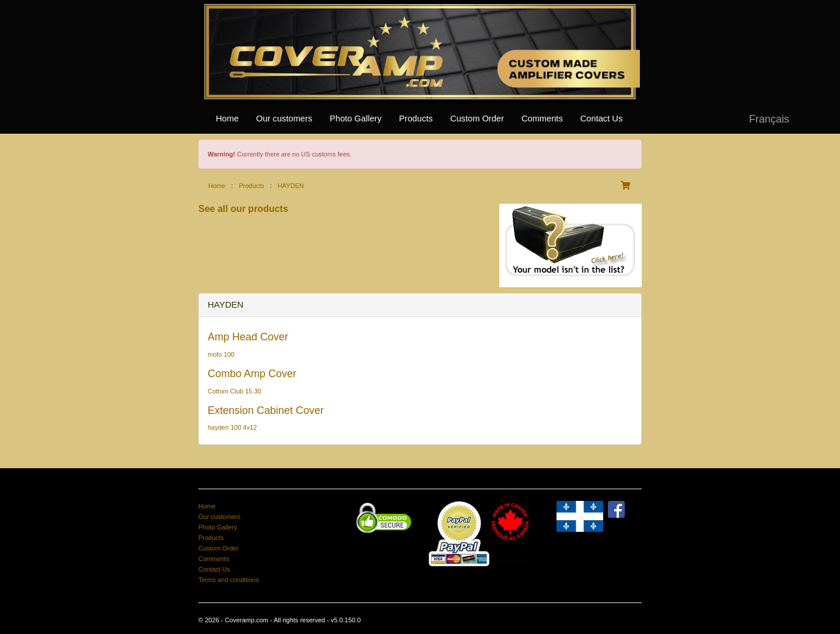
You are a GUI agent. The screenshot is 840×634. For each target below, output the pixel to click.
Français (769, 119)
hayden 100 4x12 (232, 427)
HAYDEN (291, 186)
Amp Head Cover (248, 337)
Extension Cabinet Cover (266, 410)
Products (416, 119)
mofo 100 (221, 354)
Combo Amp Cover (252, 374)
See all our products (243, 209)
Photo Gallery (356, 119)
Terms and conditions (229, 580)
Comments (542, 119)
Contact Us (602, 119)
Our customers (284, 119)
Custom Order (477, 119)
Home (227, 119)
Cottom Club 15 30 (235, 391)
